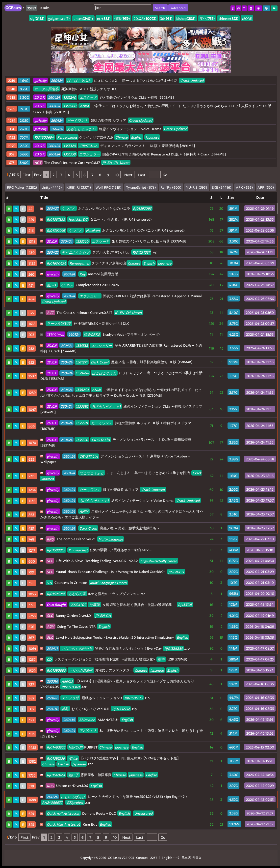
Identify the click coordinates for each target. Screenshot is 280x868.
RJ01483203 (56, 747)
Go (165, 175)
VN (49, 583)
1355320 (70, 146)
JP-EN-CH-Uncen (116, 163)
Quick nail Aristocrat (63, 813)
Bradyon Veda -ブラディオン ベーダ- (103, 334)
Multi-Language (111, 539)
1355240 (70, 97)
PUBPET (95, 747)
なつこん (69, 208)
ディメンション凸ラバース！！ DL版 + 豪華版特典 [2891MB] (114, 146)
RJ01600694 (44, 137)
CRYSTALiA (88, 146)
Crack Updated (192, 80)
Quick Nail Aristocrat (63, 824)
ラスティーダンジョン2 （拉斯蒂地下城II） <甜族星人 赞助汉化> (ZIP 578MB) (116, 659)
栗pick (52, 285)
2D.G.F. (40, 97)
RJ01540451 (56, 775)
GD (49, 659)
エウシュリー (89, 154)
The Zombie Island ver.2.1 (85, 539)
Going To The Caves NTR (78, 626)
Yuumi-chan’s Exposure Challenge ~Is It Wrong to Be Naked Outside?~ (115, 572)
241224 (52, 796)
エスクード (88, 97)
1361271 (82, 362)
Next (128, 175)
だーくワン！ (77, 120)
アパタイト (88, 731)
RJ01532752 (121, 709)
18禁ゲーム (55, 334)
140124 (74, 334)
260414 (69, 720)
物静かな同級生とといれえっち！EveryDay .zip (118, 648)
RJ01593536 (56, 758)
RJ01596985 (56, 594)
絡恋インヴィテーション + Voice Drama (111, 129)
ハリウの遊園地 (81, 670)
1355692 (82, 406)
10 (117, 175)
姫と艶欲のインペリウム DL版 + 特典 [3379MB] (103, 97)
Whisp (73, 758)
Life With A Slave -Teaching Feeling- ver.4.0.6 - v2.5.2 (112, 561)
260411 (52, 648)
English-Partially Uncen (159, 561)
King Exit (79, 824)
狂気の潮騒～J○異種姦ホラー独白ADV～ (99, 550)
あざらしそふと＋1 (82, 129)
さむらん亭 (77, 594)
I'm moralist (78, 550)
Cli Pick (67, 285)
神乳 (65, 709)
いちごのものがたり (77, 648)
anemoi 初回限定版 (82, 274)
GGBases (114, 857)
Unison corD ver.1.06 (74, 786)
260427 (52, 208)
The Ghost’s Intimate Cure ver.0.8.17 (82, 163)
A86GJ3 (67, 681)
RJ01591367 (141, 252)
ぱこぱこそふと (79, 80)
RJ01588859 (56, 550)
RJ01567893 (56, 219)
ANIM (84, 106)
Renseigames (67, 137)
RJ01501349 (70, 687)
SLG (50, 561)
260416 (52, 698)
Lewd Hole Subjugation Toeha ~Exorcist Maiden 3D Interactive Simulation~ (117, 637)
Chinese (121, 137)
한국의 (197, 857)
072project (75, 802)
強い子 (74, 775)
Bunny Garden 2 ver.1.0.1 (79, 615)
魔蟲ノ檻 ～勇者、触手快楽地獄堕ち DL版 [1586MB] (119, 362)
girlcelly (40, 80)
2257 (154, 857)
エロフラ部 (70, 698)
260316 (52, 681)
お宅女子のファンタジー (113, 670)
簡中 (161, 659)
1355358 (69, 154)
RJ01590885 (56, 670)
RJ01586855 (173, 648)
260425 (52, 252)
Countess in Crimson (87, 583)
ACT (38, 163)
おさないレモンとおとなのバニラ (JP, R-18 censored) (115, 230)
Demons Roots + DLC (100, 813)
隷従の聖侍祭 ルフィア (93, 120)
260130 (52, 709)
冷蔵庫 (95, 605)
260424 (57, 80)
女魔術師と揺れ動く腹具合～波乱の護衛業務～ (119, 605)
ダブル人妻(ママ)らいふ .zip (101, 252)
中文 (177, 857)
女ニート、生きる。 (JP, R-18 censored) (99, 219)
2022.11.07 (78, 605)
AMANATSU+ (90, 720)
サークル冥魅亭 (47, 89)
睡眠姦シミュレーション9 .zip (98, 698)
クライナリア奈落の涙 (97, 137)
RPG (50, 539)
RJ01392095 (142, 208)
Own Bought (56, 605)
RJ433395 (185, 605)
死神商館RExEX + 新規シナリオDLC (75, 89)
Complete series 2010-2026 (82, 285)
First (26, 175)
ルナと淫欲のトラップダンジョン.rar (95, 594)
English (137, 137)
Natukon (93, 230)
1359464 (82, 373)
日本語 (186, 857)
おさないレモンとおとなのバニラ (99, 208)
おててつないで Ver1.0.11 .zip (91, 709)
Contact (142, 857)
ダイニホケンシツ (76, 252)
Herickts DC (78, 219)
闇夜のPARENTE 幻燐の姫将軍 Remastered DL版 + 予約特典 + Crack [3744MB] (129, 154)
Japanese (152, 137)
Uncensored (143, 813)
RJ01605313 (133, 698)
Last (142, 175)
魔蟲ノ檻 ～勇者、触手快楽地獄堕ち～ (103, 528)
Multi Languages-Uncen (108, 583)
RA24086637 (52, 802)
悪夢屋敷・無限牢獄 (102, 775)
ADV (51, 626)
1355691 (82, 423)
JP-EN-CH (176, 572)
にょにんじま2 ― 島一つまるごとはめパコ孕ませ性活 (119, 80)
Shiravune (87, 720)
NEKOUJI (76, 747)
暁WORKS (92, 334)
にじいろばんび (73, 796)
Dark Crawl (100, 362)
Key (82, 274)
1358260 (70, 106)
